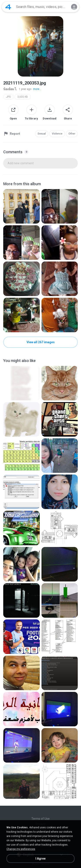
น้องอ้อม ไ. (10, 89)
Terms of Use (40, 819)
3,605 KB (23, 97)
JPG (8, 97)
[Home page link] (8, 7)
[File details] (21, 206)
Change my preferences (21, 849)
